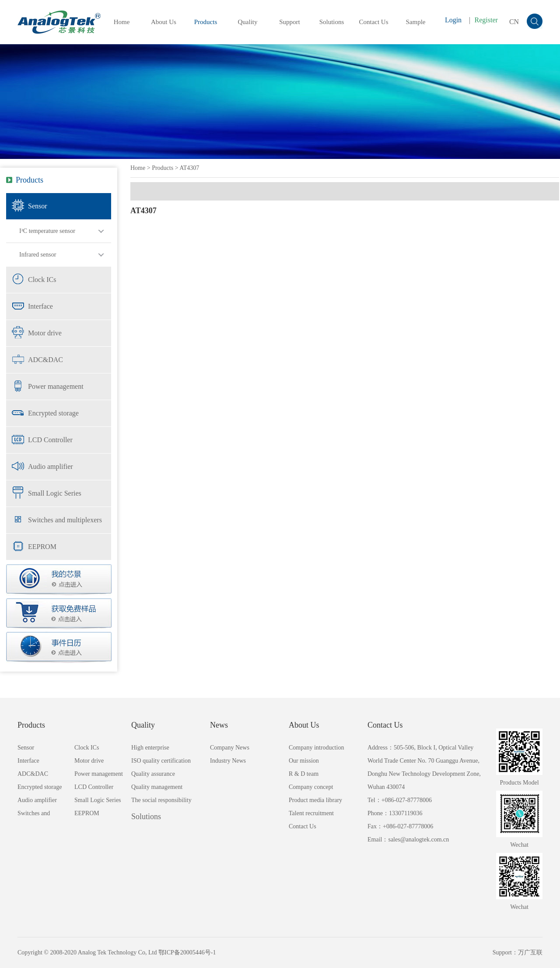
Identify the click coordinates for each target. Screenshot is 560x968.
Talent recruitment (311, 813)
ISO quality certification (161, 761)
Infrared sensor (38, 255)
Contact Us (373, 22)
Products (206, 22)
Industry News (228, 761)
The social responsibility (161, 800)
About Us (164, 22)
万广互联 (530, 952)
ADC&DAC (45, 360)
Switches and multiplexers (65, 520)
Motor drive (45, 333)
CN (514, 22)
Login (453, 20)
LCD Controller (50, 440)
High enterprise (150, 748)
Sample (416, 22)
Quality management (157, 787)
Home (122, 22)
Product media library (315, 800)
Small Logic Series (55, 493)
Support (290, 22)
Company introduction (316, 748)
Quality (248, 22)
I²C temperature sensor (47, 231)
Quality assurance (153, 774)
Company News (230, 748)
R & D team (304, 774)
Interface (40, 306)
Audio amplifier (51, 466)
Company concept (311, 787)
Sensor (38, 206)
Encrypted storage (53, 413)
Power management (56, 386)
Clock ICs (42, 280)
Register (486, 20)
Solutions (332, 22)
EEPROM (42, 547)
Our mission (304, 761)
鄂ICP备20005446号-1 (187, 952)
